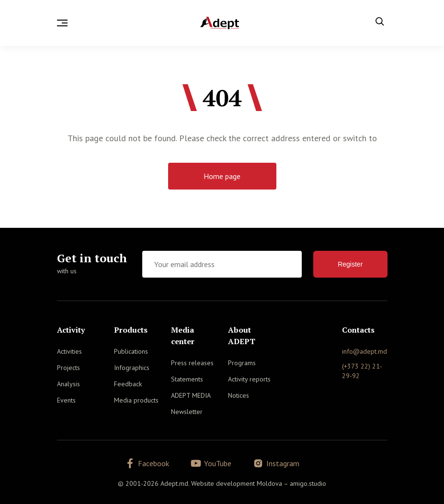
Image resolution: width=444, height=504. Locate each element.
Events (66, 400)
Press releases (192, 363)
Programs (242, 363)
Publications (131, 351)
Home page (222, 176)
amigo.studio (308, 482)
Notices (239, 395)
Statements (187, 379)
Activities (69, 351)
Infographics (132, 368)
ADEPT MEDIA (191, 395)
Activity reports (249, 379)
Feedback (128, 384)
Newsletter (187, 412)
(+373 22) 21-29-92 (362, 371)
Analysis (68, 384)
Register (350, 264)
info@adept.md (364, 351)
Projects (68, 368)
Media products (136, 400)
